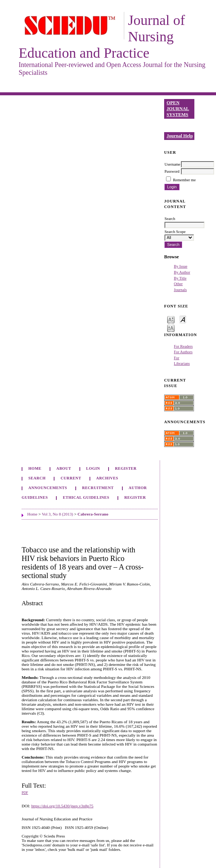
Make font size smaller (171, 319)
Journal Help (180, 136)
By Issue (181, 266)
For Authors (183, 352)
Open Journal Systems (178, 108)
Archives (107, 478)
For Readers (183, 346)
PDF (25, 793)
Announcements (48, 488)
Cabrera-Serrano (93, 514)
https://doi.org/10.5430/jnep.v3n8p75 (62, 806)
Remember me (184, 180)
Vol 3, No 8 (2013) (57, 514)
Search (37, 478)
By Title (180, 278)
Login (93, 468)
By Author (182, 272)
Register (126, 468)
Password (172, 171)
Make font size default (183, 319)
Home (35, 468)
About (64, 468)
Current (71, 478)
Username (172, 164)
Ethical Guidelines (86, 497)
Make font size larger (171, 328)
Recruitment (98, 488)
